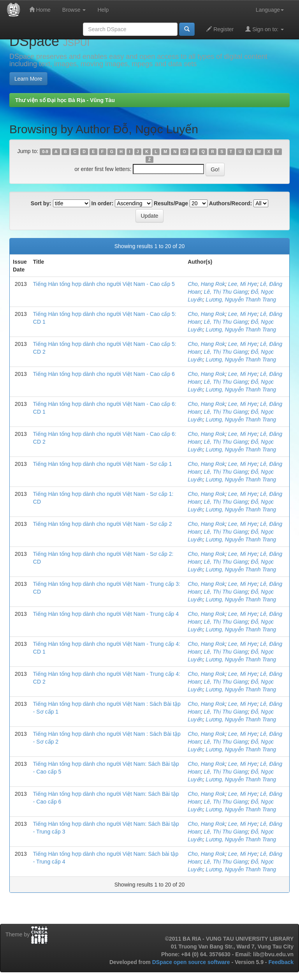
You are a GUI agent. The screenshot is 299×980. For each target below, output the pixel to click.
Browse (74, 10)
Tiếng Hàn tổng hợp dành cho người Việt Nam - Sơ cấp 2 (103, 524)
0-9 (45, 152)
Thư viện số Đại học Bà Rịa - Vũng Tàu (65, 100)
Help (103, 10)
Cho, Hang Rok (206, 284)
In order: (103, 203)
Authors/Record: (230, 203)
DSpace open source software (192, 962)
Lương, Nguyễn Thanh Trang (241, 300)
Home (40, 10)
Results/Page (171, 203)
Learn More (28, 79)
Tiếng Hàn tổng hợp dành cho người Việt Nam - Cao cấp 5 (104, 284)
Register (220, 29)
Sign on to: (265, 29)
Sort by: (41, 203)
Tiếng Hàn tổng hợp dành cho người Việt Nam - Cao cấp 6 (104, 374)
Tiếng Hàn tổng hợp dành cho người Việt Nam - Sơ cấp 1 (103, 464)
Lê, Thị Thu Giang (226, 292)
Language (270, 10)
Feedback (281, 962)
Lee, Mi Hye (243, 284)
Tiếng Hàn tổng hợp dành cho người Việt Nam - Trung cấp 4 (106, 614)
